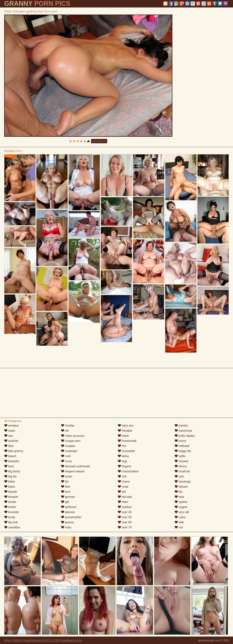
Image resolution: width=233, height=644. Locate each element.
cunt (66, 456)
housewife (126, 451)
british (10, 507)
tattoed (181, 487)
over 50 (125, 517)
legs (123, 461)
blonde (11, 492)
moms (124, 482)
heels (123, 436)
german (68, 497)
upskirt (181, 502)
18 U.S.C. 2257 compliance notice (63, 640)
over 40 (125, 512)
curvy (67, 461)
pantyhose (183, 431)
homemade (127, 441)
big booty (12, 471)
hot (122, 446)
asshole (11, 441)
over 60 (125, 522)
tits (178, 492)
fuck (66, 492)
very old (182, 512)
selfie (180, 456)
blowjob (11, 497)
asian (10, 431)
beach (10, 456)
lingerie (125, 466)
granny (67, 522)
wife (179, 522)
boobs (10, 502)
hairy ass (126, 426)
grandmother (71, 517)
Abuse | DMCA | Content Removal (23, 640)
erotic (67, 476)
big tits (10, 476)
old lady (125, 497)
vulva (180, 517)
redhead (182, 446)
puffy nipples (185, 436)
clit (65, 431)
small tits (182, 471)
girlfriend (69, 507)
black (10, 487)
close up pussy (73, 436)
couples (68, 446)
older (123, 502)
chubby (68, 426)
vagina (181, 507)
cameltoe (12, 527)
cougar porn (71, 441)
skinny (181, 466)
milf (122, 476)
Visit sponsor (99, 141)
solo (179, 476)
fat (65, 482)
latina (123, 456)
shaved (181, 461)
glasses (68, 512)
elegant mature (73, 471)
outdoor (125, 507)
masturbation (128, 471)
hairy (66, 527)
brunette (12, 512)
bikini (10, 482)
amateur (12, 426)
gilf (65, 502)
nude (123, 487)
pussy (180, 441)
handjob (125, 431)
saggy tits (183, 451)
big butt (11, 522)
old (122, 492)
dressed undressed (75, 466)
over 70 (125, 527)
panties (181, 426)
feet (65, 487)
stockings (183, 482)
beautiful (12, 461)
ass (8, 436)
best (9, 466)
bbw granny (14, 451)
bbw (9, 446)
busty (10, 517)
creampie (69, 451)
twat (179, 497)
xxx (179, 527)
